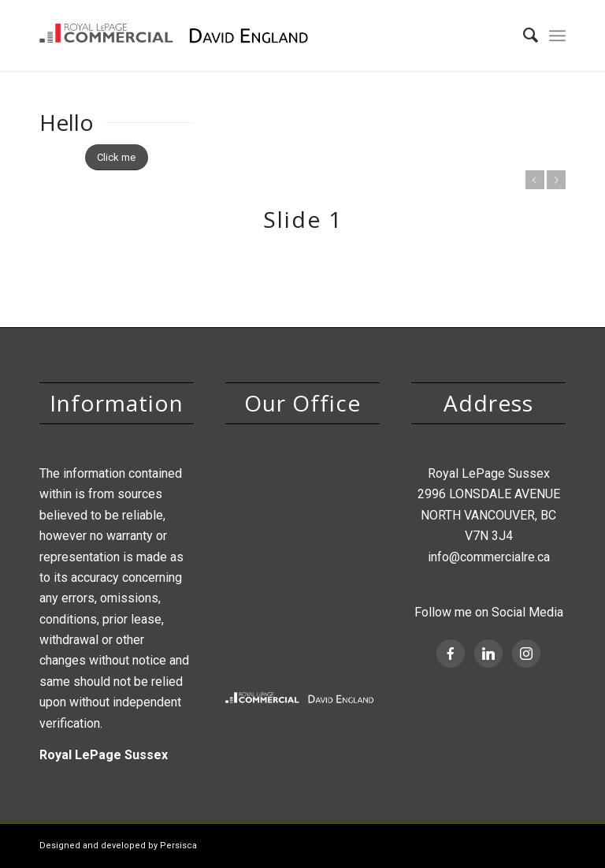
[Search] (523, 35)
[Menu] (557, 35)
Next (556, 180)
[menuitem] (523, 35)
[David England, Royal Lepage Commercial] (179, 35)
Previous (535, 180)
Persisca (178, 846)
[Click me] (117, 157)
